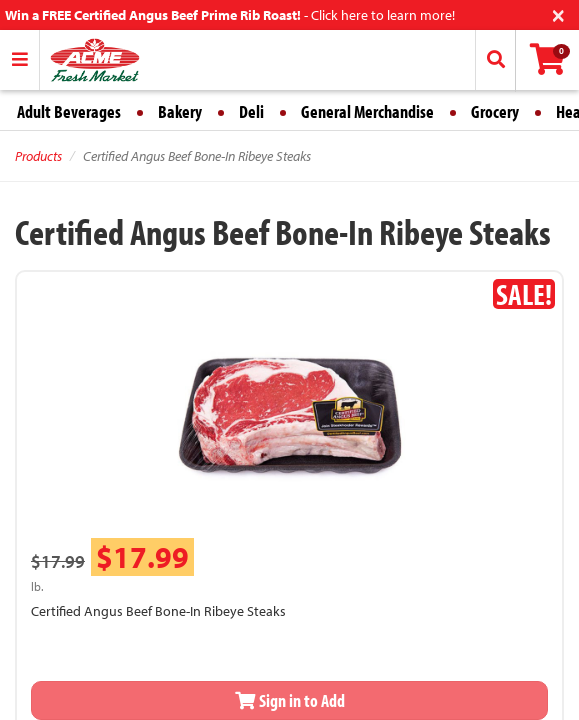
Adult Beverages (69, 111)
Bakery (180, 111)
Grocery (495, 111)
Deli (251, 111)
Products (38, 156)
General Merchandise (367, 111)
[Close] (558, 13)
